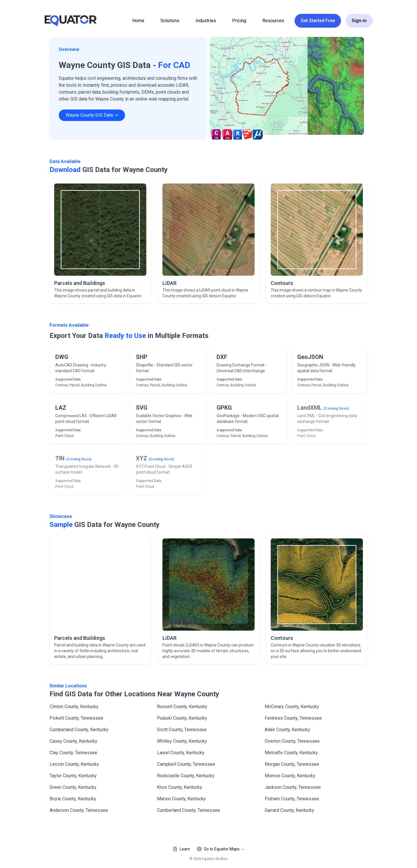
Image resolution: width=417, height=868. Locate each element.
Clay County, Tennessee (73, 753)
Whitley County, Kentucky (182, 741)
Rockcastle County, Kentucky (186, 776)
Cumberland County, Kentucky (79, 730)
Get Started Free (318, 21)
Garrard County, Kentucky (289, 810)
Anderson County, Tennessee (79, 810)
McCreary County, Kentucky (292, 707)
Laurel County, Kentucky (181, 753)
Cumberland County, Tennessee (188, 810)
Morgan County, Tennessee (292, 764)
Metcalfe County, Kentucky (291, 753)
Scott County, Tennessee (182, 730)
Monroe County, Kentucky (290, 776)
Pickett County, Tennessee (76, 718)
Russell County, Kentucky (182, 707)
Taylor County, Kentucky (73, 776)
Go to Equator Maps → (221, 849)
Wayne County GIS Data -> (92, 115)
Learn (181, 849)
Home (138, 21)
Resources (273, 21)
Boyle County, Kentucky (73, 799)
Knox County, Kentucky (180, 787)
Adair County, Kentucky (287, 730)
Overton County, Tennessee (292, 741)
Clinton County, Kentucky (74, 707)
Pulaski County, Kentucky (182, 718)
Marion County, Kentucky (181, 799)
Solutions (170, 21)
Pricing (239, 21)
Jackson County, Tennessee (293, 787)
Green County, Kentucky (73, 787)
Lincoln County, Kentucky (74, 764)
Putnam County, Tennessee (292, 799)
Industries (206, 21)
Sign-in (359, 21)
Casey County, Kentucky (73, 741)
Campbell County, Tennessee (186, 764)
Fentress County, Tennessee (293, 718)
